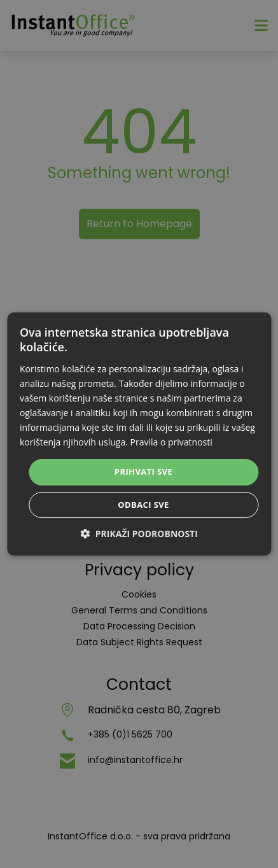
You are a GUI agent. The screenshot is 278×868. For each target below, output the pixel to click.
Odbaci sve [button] (143, 505)
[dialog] (139, 434)
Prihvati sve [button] (143, 472)
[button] (139, 534)
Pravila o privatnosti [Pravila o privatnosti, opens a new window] (171, 442)
